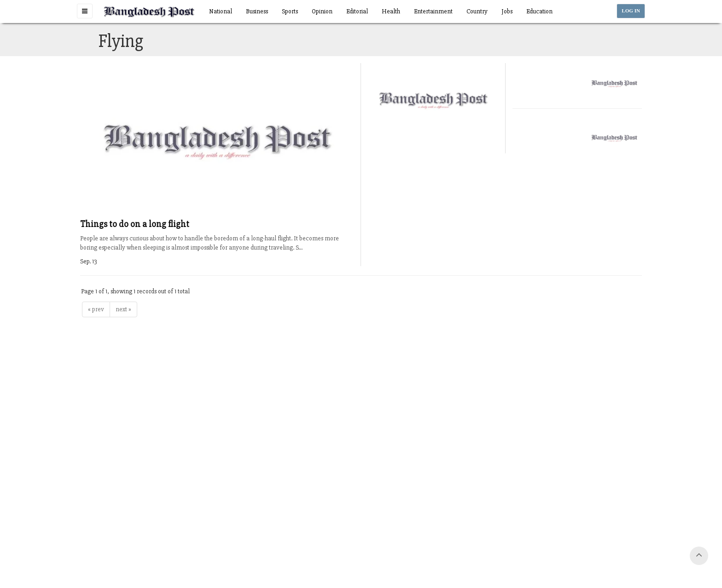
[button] (85, 11)
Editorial (357, 11)
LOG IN (631, 11)
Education (539, 11)
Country (477, 11)
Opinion (322, 11)
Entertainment (433, 11)
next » (123, 309)
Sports (290, 11)
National (221, 11)
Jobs (507, 11)
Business (257, 11)
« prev (96, 309)
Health (391, 11)
